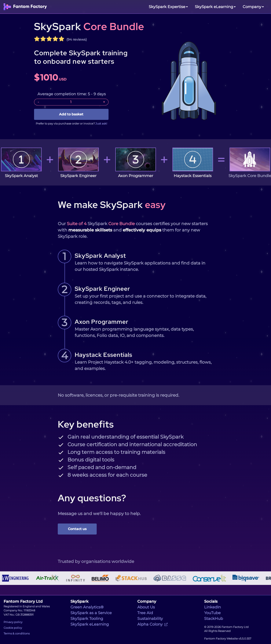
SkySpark (89, 26)
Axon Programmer (102, 322)
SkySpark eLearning (90, 624)
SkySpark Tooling (87, 619)
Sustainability (150, 619)
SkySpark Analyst (100, 256)
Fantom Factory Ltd (23, 601)
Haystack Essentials (103, 355)
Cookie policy (13, 628)
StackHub (214, 619)
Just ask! (101, 124)
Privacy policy (13, 622)
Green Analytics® (87, 607)
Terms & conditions (17, 634)
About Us (146, 607)
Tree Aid (145, 613)
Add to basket (71, 114)
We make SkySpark (112, 205)
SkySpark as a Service (91, 613)
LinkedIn (213, 607)
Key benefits (86, 424)
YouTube (212, 613)
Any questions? (92, 498)
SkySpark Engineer (102, 289)
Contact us (77, 529)
